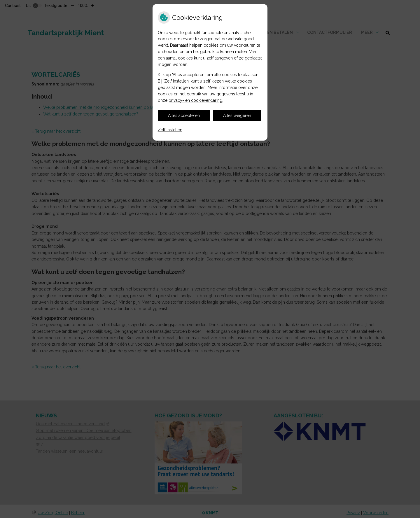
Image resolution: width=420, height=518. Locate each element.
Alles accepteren (184, 116)
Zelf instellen (170, 130)
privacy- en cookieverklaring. (196, 100)
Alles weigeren (237, 116)
